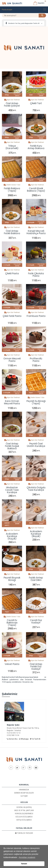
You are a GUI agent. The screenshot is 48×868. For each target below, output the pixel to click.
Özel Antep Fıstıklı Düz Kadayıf (36, 665)
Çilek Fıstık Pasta (12, 316)
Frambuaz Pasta (36, 316)
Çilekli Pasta (12, 274)
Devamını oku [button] (28, 682)
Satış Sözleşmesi (24, 820)
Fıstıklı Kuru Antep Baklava (36, 147)
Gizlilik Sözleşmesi (24, 817)
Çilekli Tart (36, 104)
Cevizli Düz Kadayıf (36, 621)
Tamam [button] (24, 864)
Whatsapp (24, 739)
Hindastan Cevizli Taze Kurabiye (12, 489)
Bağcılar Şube (13, 725)
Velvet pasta (12, 664)
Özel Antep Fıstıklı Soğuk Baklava (12, 445)
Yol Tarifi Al (35, 739)
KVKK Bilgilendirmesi (24, 814)
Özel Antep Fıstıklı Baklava (12, 232)
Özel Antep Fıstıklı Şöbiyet (12, 105)
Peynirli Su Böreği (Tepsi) (36, 402)
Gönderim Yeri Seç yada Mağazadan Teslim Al (24, 23)
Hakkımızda (24, 790)
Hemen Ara (12, 739)
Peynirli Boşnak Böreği (12, 579)
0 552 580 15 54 (13, 735)
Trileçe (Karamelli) (12, 147)
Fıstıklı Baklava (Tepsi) (12, 190)
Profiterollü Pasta (36, 360)
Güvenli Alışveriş (24, 807)
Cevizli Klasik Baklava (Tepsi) (36, 190)
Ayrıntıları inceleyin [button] (27, 857)
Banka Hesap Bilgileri (24, 793)
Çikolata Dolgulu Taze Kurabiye (36, 489)
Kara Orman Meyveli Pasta (12, 402)
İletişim (24, 796)
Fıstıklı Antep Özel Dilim (36, 579)
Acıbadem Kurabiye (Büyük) (36, 533)
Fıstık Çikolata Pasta (36, 275)
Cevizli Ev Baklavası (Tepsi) (12, 621)
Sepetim (39, 3)
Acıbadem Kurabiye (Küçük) (12, 535)
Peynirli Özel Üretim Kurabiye (36, 445)
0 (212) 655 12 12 (14, 733)
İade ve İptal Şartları (24, 810)
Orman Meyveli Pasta (12, 360)
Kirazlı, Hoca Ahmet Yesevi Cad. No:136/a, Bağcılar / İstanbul (23, 729)
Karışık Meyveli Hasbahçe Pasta (36, 232)
